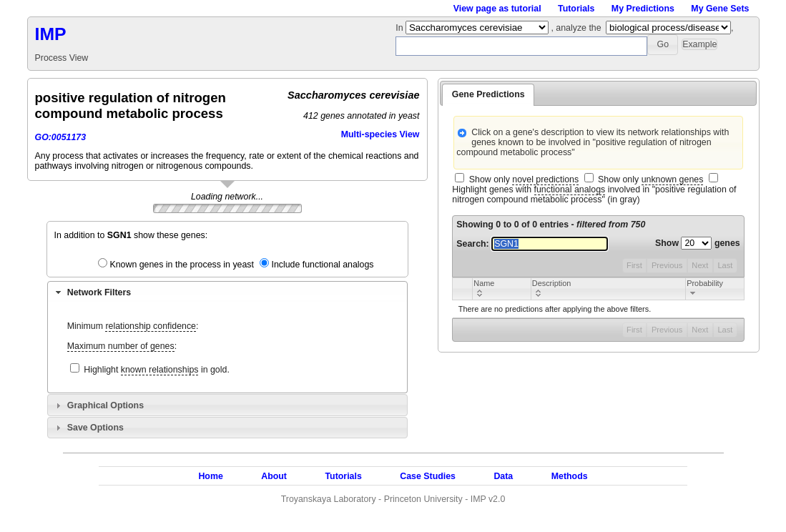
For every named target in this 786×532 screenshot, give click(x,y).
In (401, 28)
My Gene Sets (720, 9)
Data (503, 476)
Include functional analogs (322, 265)
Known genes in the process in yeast (182, 265)
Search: (532, 244)
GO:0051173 (61, 137)
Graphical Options (105, 405)
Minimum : (133, 326)
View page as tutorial (497, 9)
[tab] (227, 292)
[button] (663, 45)
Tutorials (576, 9)
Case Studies (428, 476)
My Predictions (643, 9)
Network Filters (99, 292)
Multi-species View (380, 134)
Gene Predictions (488, 94)
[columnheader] (502, 289)
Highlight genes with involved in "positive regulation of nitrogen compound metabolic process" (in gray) (594, 194)
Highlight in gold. (157, 370)
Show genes (698, 243)
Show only (524, 180)
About (274, 476)
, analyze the (576, 28)
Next (700, 265)
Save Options (95, 428)
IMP (51, 34)
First (634, 265)
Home (210, 476)
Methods (570, 476)
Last (725, 265)
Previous (667, 265)
